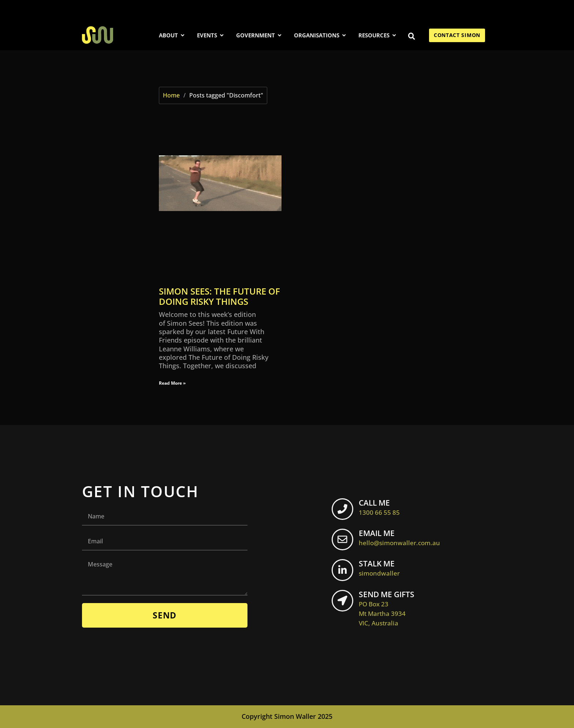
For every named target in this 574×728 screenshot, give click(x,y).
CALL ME (381, 506)
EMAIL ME (401, 537)
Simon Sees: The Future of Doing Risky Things (219, 296)
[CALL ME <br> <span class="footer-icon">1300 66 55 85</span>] (343, 509)
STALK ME (381, 568)
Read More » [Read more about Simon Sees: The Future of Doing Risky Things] (172, 383)
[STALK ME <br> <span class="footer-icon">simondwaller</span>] (343, 571)
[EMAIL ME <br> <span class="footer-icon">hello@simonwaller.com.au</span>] (343, 540)
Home (171, 95)
